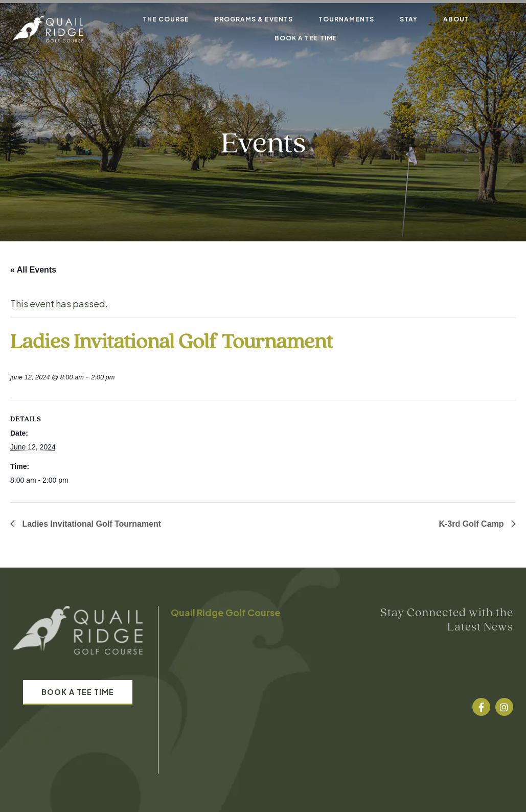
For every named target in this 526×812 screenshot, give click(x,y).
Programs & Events (254, 19)
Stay (409, 19)
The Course (166, 19)
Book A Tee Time (306, 38)
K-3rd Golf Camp (472, 524)
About (456, 19)
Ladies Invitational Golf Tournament (90, 524)
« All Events (33, 270)
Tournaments (346, 19)
